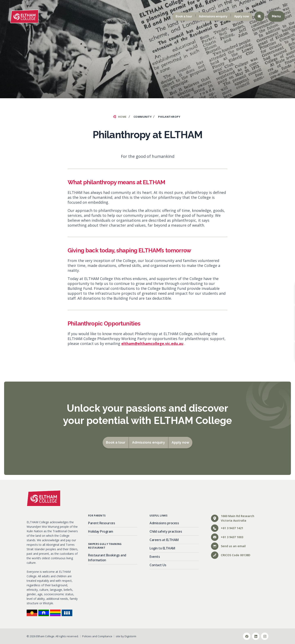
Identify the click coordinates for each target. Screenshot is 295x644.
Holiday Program (101, 531)
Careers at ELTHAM (164, 540)
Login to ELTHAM (162, 548)
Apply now (242, 16)
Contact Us (158, 565)
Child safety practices (166, 531)
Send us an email (228, 546)
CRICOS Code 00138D (231, 555)
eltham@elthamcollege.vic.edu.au (152, 343)
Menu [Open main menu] (276, 16)
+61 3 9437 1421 (227, 528)
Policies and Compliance (97, 636)
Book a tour (184, 16)
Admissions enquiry (213, 16)
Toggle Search (259, 16)
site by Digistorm (126, 636)
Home (122, 117)
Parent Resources (102, 523)
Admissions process (164, 523)
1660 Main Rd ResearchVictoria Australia (233, 518)
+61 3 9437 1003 (227, 537)
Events (155, 557)
